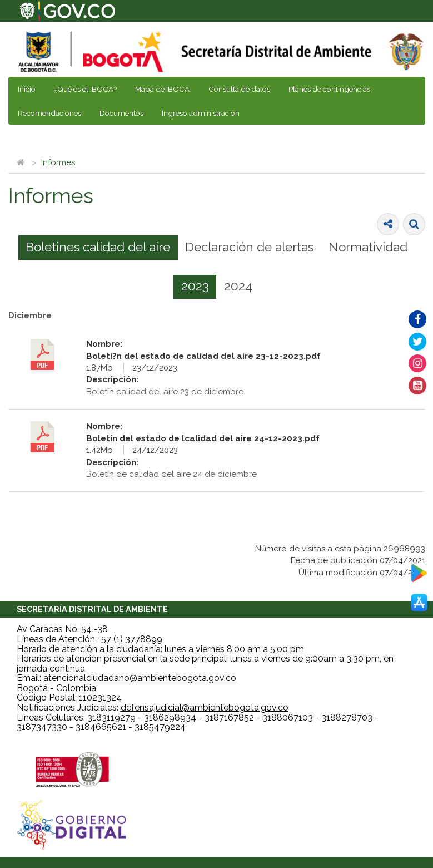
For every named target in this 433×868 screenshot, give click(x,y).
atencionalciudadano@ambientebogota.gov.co (140, 678)
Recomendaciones (49, 113)
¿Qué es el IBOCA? (85, 89)
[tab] (98, 248)
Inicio (27, 89)
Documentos (121, 113)
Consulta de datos (239, 89)
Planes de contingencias (329, 89)
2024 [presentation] (238, 286)
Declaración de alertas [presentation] (249, 247)
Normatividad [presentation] (368, 247)
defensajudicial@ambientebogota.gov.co (205, 707)
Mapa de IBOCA (162, 89)
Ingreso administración (201, 113)
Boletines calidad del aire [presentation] (98, 247)
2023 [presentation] (195, 286)
